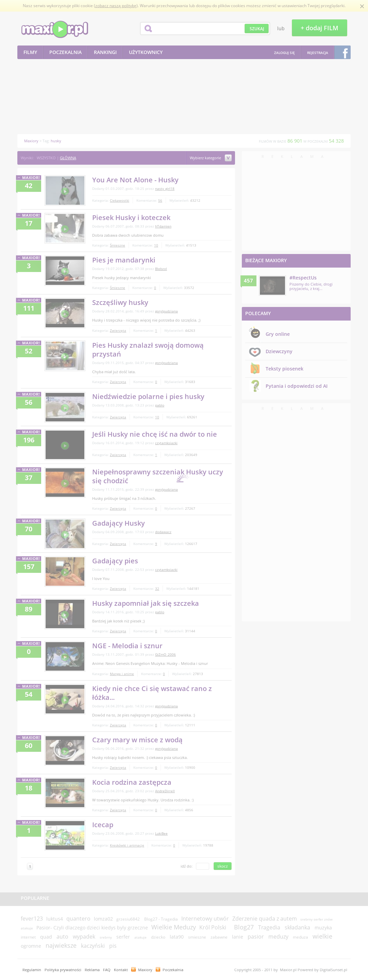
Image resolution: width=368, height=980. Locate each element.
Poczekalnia (173, 970)
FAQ (107, 970)
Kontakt (121, 970)
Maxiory (145, 970)
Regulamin (32, 970)
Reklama (92, 970)
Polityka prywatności (63, 970)
